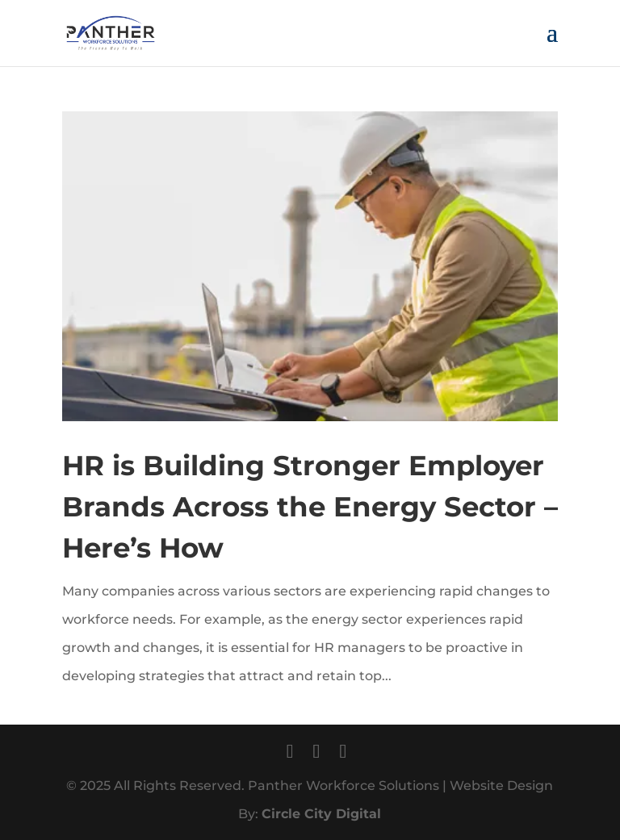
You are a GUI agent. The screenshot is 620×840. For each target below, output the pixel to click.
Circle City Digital (321, 814)
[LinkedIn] (343, 751)
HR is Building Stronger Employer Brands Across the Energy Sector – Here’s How (310, 507)
